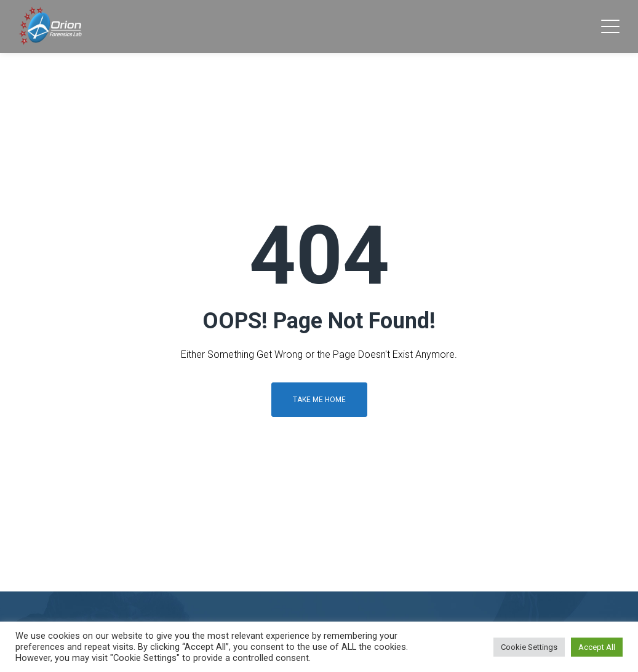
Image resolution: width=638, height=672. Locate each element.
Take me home (319, 400)
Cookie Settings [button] (529, 647)
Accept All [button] (597, 647)
